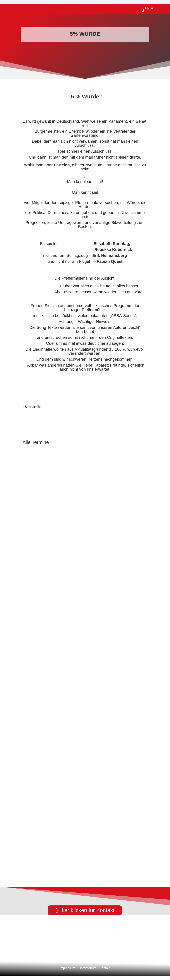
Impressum (67, 968)
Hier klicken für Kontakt (87, 910)
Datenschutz (87, 968)
